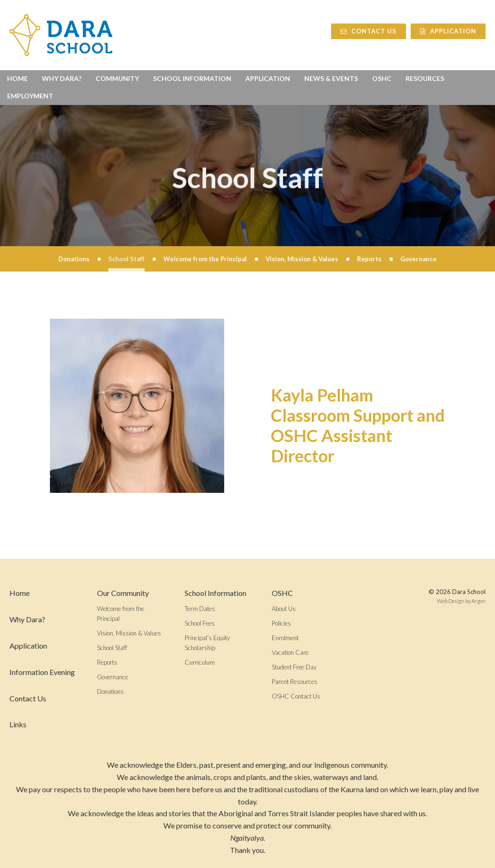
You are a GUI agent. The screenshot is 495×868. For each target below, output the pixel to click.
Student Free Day (294, 667)
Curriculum (200, 662)
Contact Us (369, 31)
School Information (192, 78)
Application (448, 31)
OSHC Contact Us (296, 696)
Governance (113, 677)
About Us (284, 609)
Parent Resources (295, 682)
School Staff (112, 648)
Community (117, 78)
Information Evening (42, 672)
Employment (30, 96)
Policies (281, 623)
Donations (110, 691)
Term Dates (200, 609)
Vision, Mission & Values (129, 633)
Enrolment (285, 638)
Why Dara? (62, 78)
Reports (107, 662)
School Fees (200, 623)
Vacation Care (290, 652)
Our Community (123, 593)
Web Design (451, 601)
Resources (425, 78)
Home (17, 78)
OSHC (382, 78)
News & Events (331, 78)
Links (18, 724)
